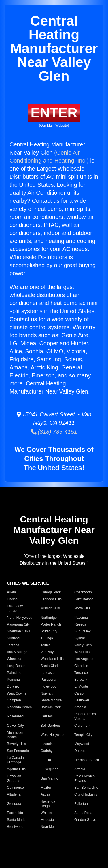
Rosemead (15, 716)
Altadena (14, 794)
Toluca (46, 645)
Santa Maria (16, 820)
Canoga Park (51, 592)
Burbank (81, 680)
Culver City (15, 726)
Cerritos (47, 716)
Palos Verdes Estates (85, 778)
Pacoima (81, 618)
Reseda (80, 624)
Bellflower (82, 700)
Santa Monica (51, 700)
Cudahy (47, 751)
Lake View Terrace (15, 608)
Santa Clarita (51, 666)
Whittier (47, 813)
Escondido (15, 813)
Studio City (49, 631)
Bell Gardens (51, 726)
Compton (14, 700)
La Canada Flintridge (15, 760)
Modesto (47, 820)
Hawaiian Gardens (14, 778)
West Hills (82, 652)
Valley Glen (83, 645)
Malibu (46, 788)
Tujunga (47, 638)
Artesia (80, 769)
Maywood (82, 744)
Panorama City (18, 624)
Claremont (82, 726)
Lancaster (48, 673)
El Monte (81, 686)
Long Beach (16, 666)
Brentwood (15, 827)
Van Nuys (48, 652)
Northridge (49, 618)
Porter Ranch (51, 624)
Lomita (46, 760)
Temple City (83, 735)
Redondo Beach (19, 707)
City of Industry (86, 794)
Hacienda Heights (48, 804)
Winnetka (14, 659)
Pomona (13, 680)
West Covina (17, 693)
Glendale (81, 666)
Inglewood (49, 686)
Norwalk (47, 693)
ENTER (54, 113)
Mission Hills (50, 608)
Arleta (11, 592)
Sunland (13, 638)
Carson (80, 693)
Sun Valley (82, 631)
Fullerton (81, 804)
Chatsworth (83, 592)
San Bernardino (86, 788)
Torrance (81, 673)
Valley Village (17, 652)
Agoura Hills (16, 769)
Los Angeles (84, 659)
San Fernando (18, 751)
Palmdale (14, 673)
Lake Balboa (84, 599)
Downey (13, 686)
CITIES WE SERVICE (28, 583)
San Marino (49, 778)
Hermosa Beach (87, 760)
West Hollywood (53, 735)
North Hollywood (20, 618)
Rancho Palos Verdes (85, 716)
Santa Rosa (83, 813)
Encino (12, 599)
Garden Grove (85, 820)
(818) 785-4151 (54, 432)
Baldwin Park (51, 707)
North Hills (82, 608)
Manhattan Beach (15, 735)
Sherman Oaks (18, 631)
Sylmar (80, 638)
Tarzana (13, 645)
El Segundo (50, 769)
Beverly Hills (16, 744)
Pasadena (48, 680)
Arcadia (80, 707)
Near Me (47, 827)
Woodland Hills (52, 659)
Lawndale (48, 744)
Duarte (79, 751)
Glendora (14, 804)
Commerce (15, 788)
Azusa (45, 794)
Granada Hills (51, 599)
